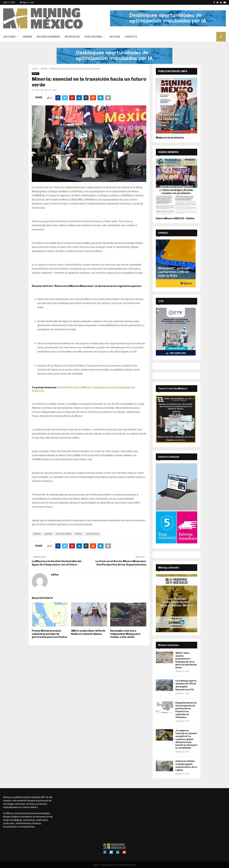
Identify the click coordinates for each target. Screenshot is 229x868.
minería (78, 534)
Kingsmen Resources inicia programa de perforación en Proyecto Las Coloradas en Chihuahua (186, 710)
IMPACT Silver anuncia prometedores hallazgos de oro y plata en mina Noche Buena (186, 660)
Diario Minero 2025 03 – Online (175, 218)
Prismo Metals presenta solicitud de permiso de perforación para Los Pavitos (50, 634)
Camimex (48, 534)
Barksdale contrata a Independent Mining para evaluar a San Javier (125, 634)
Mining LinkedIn (169, 568)
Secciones (9, 37)
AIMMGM (37, 534)
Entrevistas (72, 37)
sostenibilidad (92, 534)
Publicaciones (93, 37)
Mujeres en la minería (170, 138)
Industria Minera (63, 534)
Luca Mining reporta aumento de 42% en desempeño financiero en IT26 (186, 685)
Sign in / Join (27, 2)
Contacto (131, 37)
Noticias (115, 37)
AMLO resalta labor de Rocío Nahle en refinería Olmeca (88, 632)
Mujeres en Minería (48, 37)
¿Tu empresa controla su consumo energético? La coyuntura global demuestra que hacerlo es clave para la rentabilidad (186, 739)
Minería (27, 37)
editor (37, 90)
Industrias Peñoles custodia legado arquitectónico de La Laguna (186, 765)
